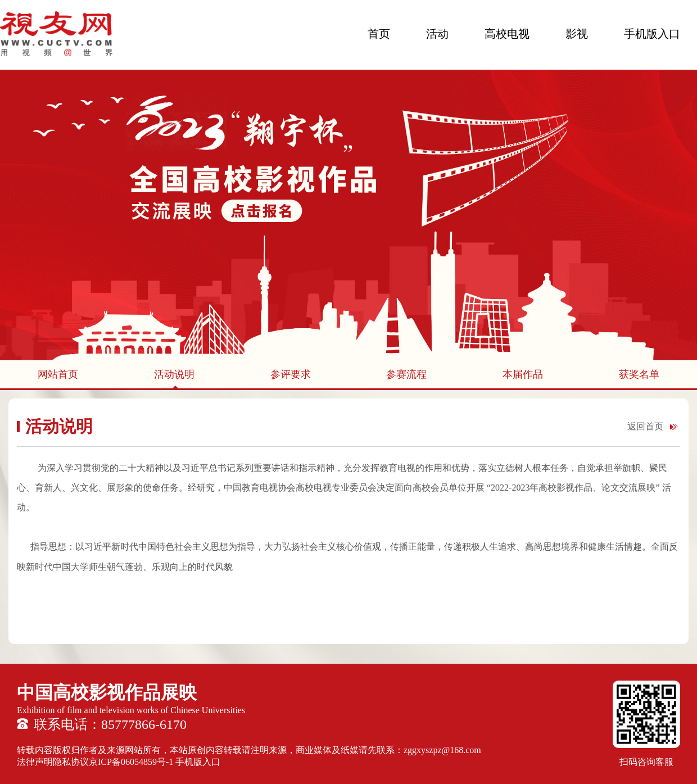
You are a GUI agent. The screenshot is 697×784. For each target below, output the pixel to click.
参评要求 (291, 374)
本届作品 (523, 374)
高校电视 (507, 34)
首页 (379, 34)
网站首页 (58, 374)
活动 (437, 34)
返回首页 (645, 426)
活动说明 (174, 374)
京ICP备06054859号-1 (131, 762)
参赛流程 (406, 374)
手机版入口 (652, 34)
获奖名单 (639, 374)
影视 (577, 34)
